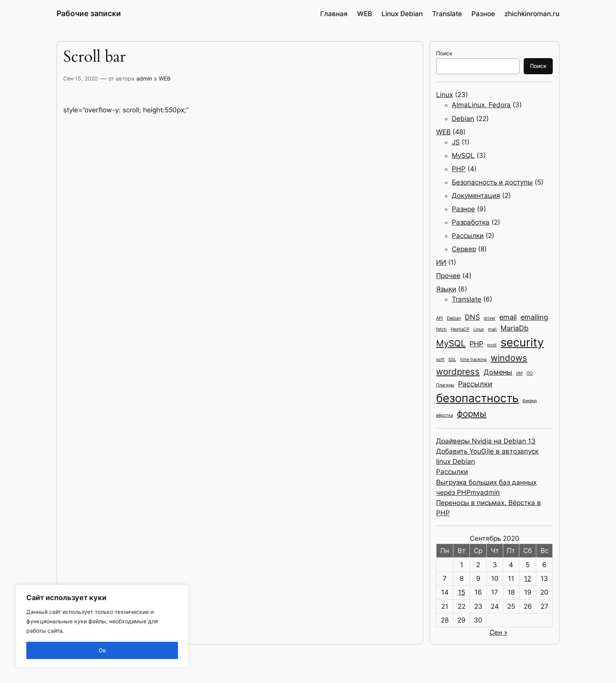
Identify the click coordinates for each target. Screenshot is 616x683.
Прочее (448, 276)
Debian (463, 119)
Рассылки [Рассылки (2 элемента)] (475, 384)
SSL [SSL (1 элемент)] (452, 360)
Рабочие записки (89, 13)
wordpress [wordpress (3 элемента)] (458, 371)
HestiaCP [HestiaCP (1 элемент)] (460, 329)
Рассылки (468, 236)
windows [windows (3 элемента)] (509, 358)
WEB (165, 78)
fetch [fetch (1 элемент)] (441, 329)
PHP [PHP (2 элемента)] (476, 344)
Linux (445, 95)
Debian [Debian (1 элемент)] (454, 318)
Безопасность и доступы (492, 182)
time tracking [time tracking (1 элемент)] (473, 360)
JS (456, 142)
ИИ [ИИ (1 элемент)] (519, 373)
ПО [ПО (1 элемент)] (530, 373)
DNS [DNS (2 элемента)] (472, 317)
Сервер (464, 249)
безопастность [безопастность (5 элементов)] (477, 398)
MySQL (463, 156)
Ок (102, 650)
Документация (476, 196)
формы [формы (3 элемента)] (472, 413)
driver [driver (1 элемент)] (489, 318)
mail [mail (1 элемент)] (492, 329)
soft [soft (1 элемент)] (440, 360)
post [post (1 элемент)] (492, 345)
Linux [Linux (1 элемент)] (479, 329)
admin (144, 78)
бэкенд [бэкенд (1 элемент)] (530, 401)
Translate (467, 299)
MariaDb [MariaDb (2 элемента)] (514, 328)
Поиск (444, 53)
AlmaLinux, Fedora (481, 105)
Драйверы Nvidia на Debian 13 (486, 441)
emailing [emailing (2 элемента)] (534, 317)
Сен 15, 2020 (81, 78)
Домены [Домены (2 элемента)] (498, 372)
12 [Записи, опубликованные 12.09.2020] (528, 579)
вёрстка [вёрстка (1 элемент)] (445, 415)
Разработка (471, 222)
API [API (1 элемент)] (439, 318)
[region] (102, 626)
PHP (459, 169)
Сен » (499, 632)
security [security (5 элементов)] (522, 342)
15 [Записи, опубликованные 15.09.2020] (462, 592)
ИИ (441, 262)
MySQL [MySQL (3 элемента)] (451, 343)
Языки (446, 289)
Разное (463, 209)
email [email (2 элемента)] (508, 317)
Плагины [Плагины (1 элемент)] (445, 385)
